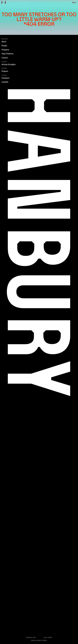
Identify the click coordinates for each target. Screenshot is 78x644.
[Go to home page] (4, 2)
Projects (5, 71)
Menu (74, 2)
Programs (5, 50)
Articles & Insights (9, 64)
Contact (5, 58)
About (4, 42)
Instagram (6, 78)
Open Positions (7, 54)
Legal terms (48, 638)
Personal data (31, 638)
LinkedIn (5, 82)
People (4, 46)
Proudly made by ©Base (39, 641)
